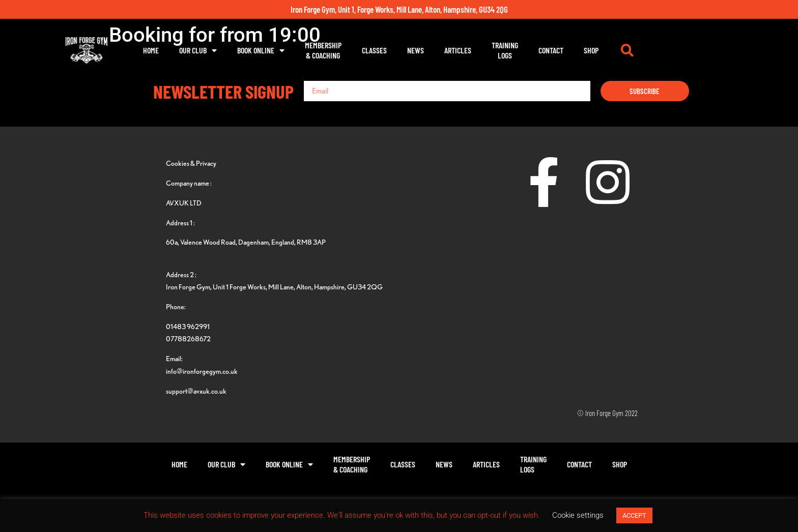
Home (202, 50)
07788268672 (188, 338)
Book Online (312, 50)
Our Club (249, 50)
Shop (643, 50)
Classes (426, 50)
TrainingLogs (556, 50)
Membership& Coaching (375, 50)
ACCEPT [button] (634, 515)
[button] (679, 50)
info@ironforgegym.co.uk (202, 371)
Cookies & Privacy (191, 163)
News (467, 50)
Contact (602, 50)
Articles (509, 50)
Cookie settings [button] (578, 515)
